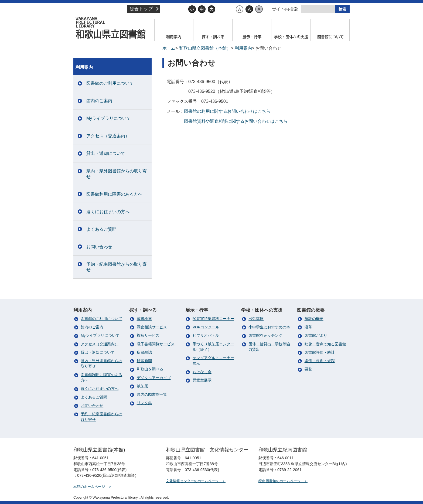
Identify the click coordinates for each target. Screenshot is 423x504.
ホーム (169, 48)
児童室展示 (202, 380)
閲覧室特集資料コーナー (213, 319)
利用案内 (243, 48)
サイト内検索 (285, 9)
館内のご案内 (99, 101)
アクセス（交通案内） (108, 136)
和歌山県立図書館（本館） (112, 28)
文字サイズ (176, 9)
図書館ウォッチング (265, 336)
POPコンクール (206, 327)
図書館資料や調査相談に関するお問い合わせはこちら (236, 121)
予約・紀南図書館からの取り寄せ (117, 267)
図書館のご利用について (110, 83)
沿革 (308, 327)
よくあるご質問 (101, 229)
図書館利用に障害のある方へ (114, 194)
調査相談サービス (152, 327)
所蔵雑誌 (144, 353)
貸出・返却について (106, 153)
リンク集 (144, 403)
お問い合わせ (99, 247)
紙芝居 (142, 386)
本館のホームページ (89, 487)
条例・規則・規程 (320, 361)
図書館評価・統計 (320, 353)
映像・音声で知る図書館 (325, 344)
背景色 (228, 9)
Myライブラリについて (109, 118)
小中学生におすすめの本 (269, 327)
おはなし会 (202, 372)
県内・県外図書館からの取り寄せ (117, 174)
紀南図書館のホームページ (279, 481)
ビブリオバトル (206, 336)
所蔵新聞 (144, 361)
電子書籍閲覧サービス (156, 344)
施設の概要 (314, 319)
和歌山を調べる (150, 369)
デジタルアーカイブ (154, 378)
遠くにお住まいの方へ (108, 212)
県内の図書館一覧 (152, 395)
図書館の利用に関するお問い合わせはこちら (227, 111)
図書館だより (316, 336)
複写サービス (148, 336)
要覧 (308, 369)
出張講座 (256, 319)
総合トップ (141, 9)
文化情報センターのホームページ (192, 481)
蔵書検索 (144, 319)
